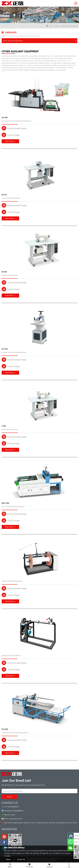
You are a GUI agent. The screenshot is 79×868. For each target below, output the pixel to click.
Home (50, 26)
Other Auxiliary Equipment (69, 26)
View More (10, 141)
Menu (10, 865)
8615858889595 (18, 811)
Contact (49, 865)
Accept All (21, 859)
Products (57, 26)
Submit (9, 797)
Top (69, 865)
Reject (8, 859)
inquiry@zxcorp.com (15, 819)
